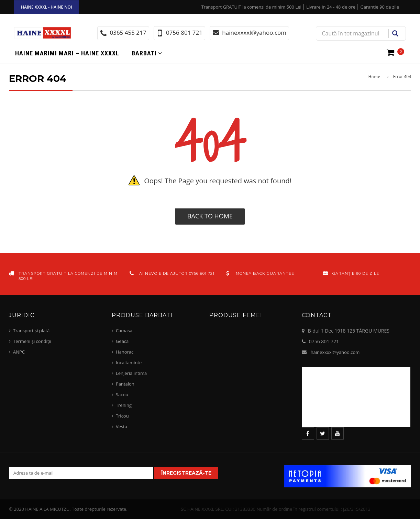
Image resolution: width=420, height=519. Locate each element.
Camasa (124, 331)
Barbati (144, 53)
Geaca (122, 341)
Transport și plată (31, 331)
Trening (124, 405)
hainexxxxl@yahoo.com (335, 352)
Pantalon (125, 384)
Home (374, 77)
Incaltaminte (129, 363)
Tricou (122, 416)
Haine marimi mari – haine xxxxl (67, 53)
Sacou (122, 394)
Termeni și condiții (32, 341)
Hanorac (125, 352)
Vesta (121, 426)
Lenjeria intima (131, 373)
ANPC (19, 352)
